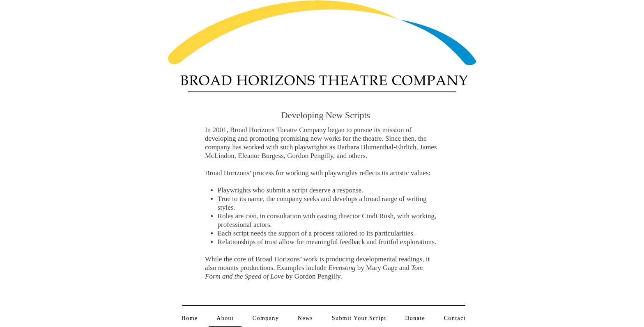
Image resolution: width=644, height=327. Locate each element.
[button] (266, 319)
